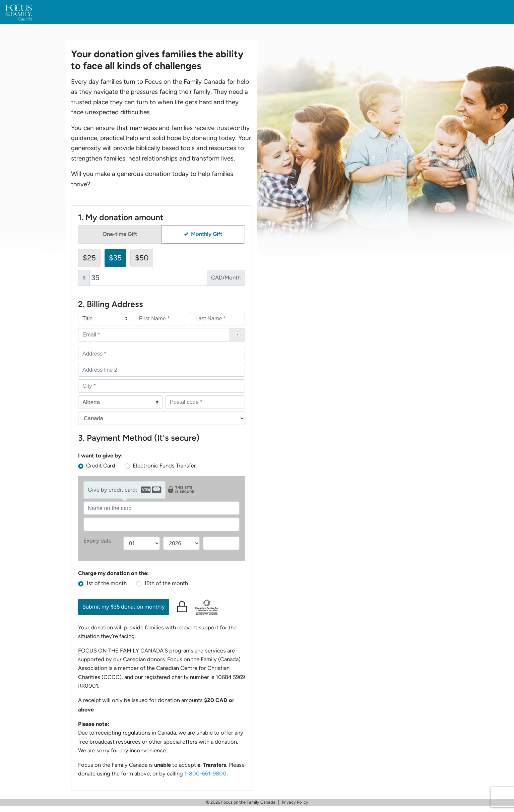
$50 (142, 258)
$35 (115, 258)
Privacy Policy (295, 802)
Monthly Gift (203, 234)
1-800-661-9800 (205, 774)
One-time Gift (120, 234)
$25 (89, 258)
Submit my (124, 607)
